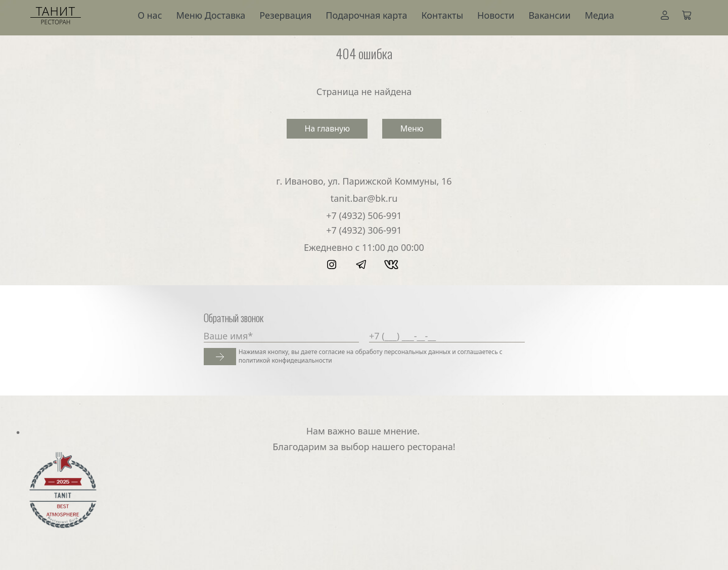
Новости (496, 15)
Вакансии (549, 15)
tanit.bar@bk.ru (364, 198)
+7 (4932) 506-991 (364, 215)
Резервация (285, 15)
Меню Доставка (211, 15)
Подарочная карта (366, 15)
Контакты (442, 15)
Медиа (600, 15)
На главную (327, 128)
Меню (412, 128)
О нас (150, 15)
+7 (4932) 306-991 (364, 230)
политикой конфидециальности (285, 360)
